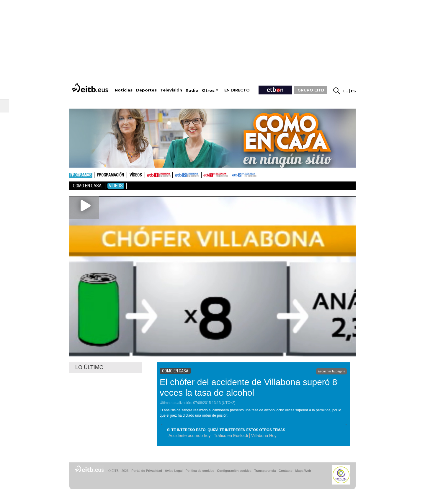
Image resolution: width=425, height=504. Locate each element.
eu (346, 91)
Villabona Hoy (264, 436)
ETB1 (159, 175)
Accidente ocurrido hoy (189, 436)
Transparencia (265, 471)
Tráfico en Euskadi (231, 436)
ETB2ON (233, 174)
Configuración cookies (234, 471)
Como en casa (87, 186)
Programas (81, 175)
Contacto (286, 471)
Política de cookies (200, 471)
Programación (111, 175)
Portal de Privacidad (147, 471)
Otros (208, 90)
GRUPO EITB (311, 90)
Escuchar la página (331, 371)
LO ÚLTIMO (89, 367)
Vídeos (136, 175)
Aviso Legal (174, 471)
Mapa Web (303, 471)
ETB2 (187, 175)
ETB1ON (204, 174)
